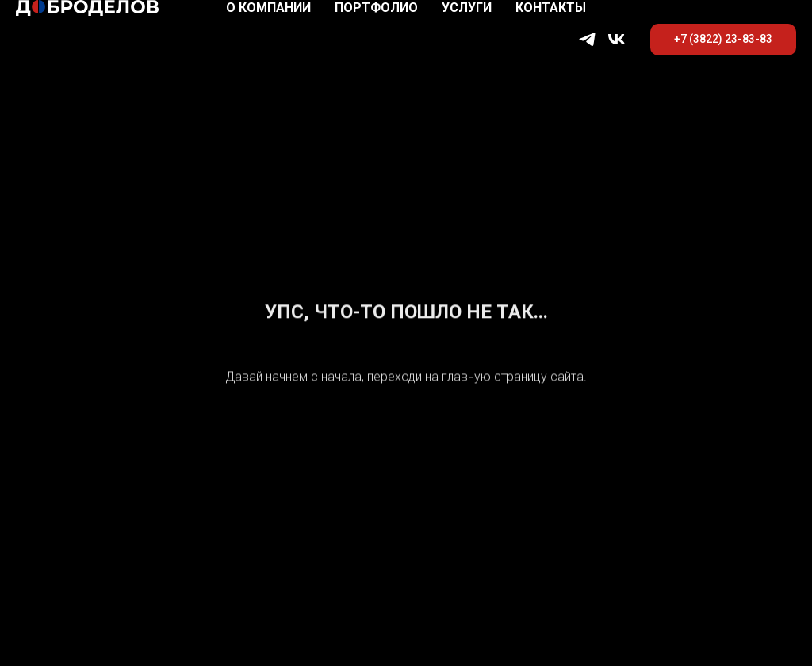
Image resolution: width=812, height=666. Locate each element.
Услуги (467, 8)
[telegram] (587, 39)
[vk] (617, 39)
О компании (268, 8)
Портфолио (376, 8)
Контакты (551, 8)
